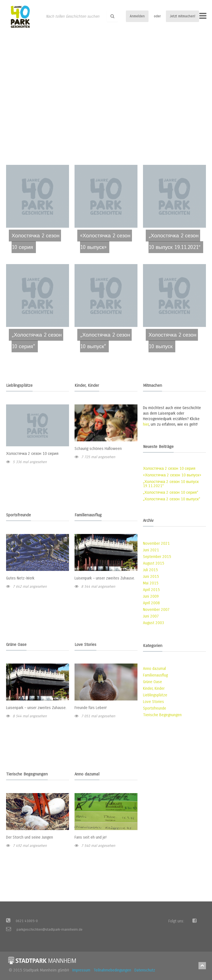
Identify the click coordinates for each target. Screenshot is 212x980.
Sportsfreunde (155, 708)
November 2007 (156, 610)
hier (146, 424)
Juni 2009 (151, 596)
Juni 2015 (151, 577)
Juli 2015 (150, 570)
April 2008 (151, 603)
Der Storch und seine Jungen (30, 837)
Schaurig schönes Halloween (98, 449)
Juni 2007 (151, 616)
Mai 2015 (151, 583)
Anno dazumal (154, 669)
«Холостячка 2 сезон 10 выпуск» (172, 475)
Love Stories (153, 702)
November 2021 (156, 543)
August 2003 (154, 623)
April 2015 (151, 590)
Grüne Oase (153, 682)
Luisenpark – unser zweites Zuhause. (105, 578)
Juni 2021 (151, 550)
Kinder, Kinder (154, 688)
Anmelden (137, 16)
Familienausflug (155, 675)
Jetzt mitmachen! (182, 16)
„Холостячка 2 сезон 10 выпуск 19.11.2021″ (171, 484)
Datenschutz (145, 970)
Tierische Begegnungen (162, 715)
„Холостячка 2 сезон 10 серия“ (171, 492)
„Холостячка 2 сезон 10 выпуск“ (172, 499)
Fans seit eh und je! (91, 837)
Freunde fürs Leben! (91, 708)
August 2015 (154, 563)
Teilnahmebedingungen (112, 970)
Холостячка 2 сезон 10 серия (32, 454)
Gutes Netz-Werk (20, 578)
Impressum (81, 970)
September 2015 (157, 557)
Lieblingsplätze (155, 695)
